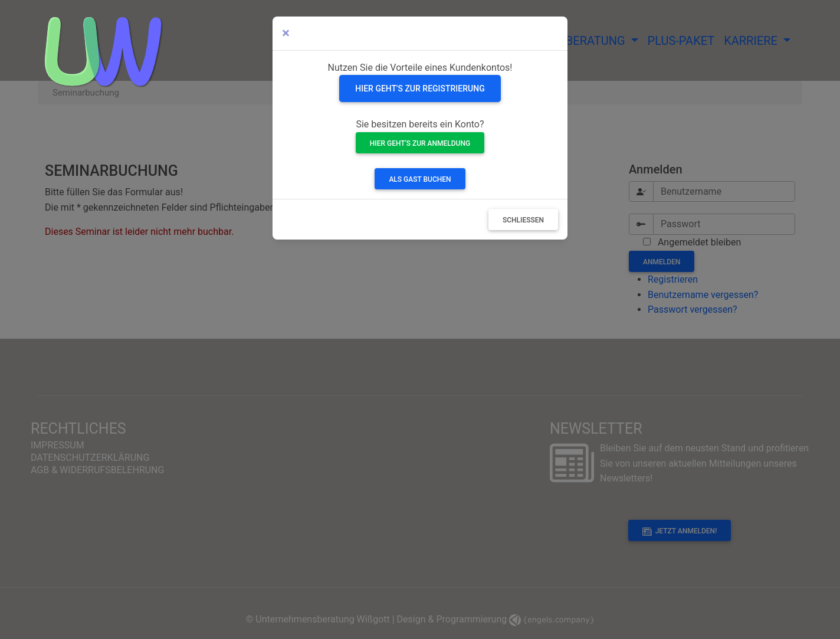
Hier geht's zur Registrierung (420, 89)
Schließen (523, 220)
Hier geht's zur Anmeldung (420, 143)
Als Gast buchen (420, 179)
